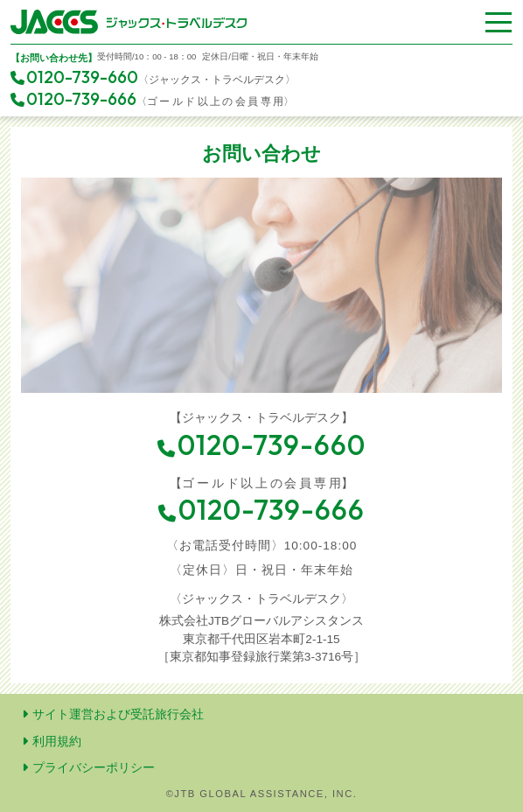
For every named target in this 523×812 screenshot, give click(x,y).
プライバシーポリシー (88, 768)
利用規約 (52, 742)
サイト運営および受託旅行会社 (113, 714)
